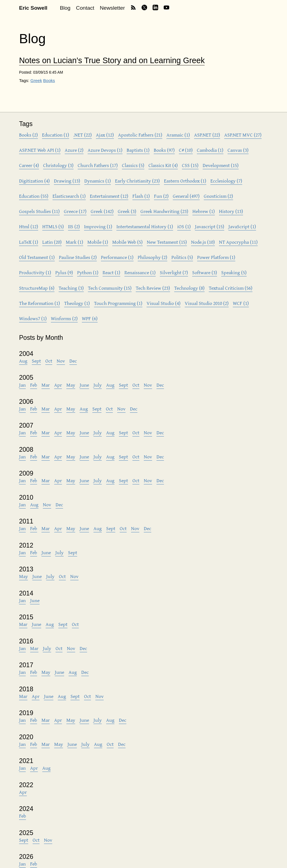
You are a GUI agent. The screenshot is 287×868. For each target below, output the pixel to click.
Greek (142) (102, 211)
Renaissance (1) (140, 272)
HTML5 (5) (53, 226)
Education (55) (34, 196)
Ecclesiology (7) (226, 181)
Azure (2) (74, 150)
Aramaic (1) (178, 135)
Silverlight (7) (174, 272)
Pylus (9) (64, 272)
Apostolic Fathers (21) (140, 135)
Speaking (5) (234, 272)
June (84, 385)
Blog (65, 8)
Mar (46, 385)
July (98, 385)
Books (49, 80)
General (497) (186, 196)
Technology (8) (189, 288)
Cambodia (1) (210, 150)
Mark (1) (75, 242)
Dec (73, 361)
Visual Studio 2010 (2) (207, 303)
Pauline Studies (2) (78, 257)
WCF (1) (241, 303)
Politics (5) (182, 257)
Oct (49, 361)
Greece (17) (75, 211)
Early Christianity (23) (137, 181)
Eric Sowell (33, 8)
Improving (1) (98, 226)
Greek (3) (127, 211)
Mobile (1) (98, 242)
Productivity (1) (35, 272)
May (71, 385)
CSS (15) (190, 165)
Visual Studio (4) (164, 303)
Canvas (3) (238, 150)
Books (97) (164, 150)
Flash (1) (141, 196)
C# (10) (186, 150)
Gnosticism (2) (218, 196)
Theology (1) (77, 303)
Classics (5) (133, 165)
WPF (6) (90, 318)
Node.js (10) (203, 242)
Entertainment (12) (109, 196)
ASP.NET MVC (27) (243, 135)
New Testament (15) (167, 242)
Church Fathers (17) (98, 165)
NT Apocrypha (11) (238, 242)
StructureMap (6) (37, 288)
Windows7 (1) (33, 318)
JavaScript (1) (242, 226)
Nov (61, 361)
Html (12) (29, 226)
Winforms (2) (64, 318)
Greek (36, 80)
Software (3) (205, 272)
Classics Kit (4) (163, 165)
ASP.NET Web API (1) (40, 150)
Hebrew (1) (204, 211)
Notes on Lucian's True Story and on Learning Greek (112, 61)
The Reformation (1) (40, 303)
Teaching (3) (71, 288)
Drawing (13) (67, 181)
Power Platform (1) (216, 257)
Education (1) (56, 135)
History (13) (231, 211)
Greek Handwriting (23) (164, 211)
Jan (22, 385)
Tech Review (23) (153, 288)
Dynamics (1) (98, 181)
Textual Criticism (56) (231, 288)
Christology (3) (58, 165)
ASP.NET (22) (207, 135)
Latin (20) (52, 242)
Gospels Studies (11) (39, 211)
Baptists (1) (138, 150)
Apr (58, 385)
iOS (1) (184, 226)
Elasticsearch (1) (69, 196)
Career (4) (29, 165)
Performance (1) (117, 257)
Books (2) (28, 135)
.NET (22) (83, 135)
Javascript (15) (210, 226)
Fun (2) (161, 196)
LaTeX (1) (29, 242)
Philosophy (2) (152, 257)
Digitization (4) (34, 181)
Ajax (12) (105, 135)
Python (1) (88, 272)
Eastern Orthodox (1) (185, 181)
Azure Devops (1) (105, 150)
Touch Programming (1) (118, 303)
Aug (23, 361)
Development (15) (221, 165)
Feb (34, 385)
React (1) (111, 272)
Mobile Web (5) (127, 242)
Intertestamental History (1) (145, 226)
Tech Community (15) (110, 288)
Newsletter (112, 8)
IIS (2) (74, 226)
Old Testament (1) (37, 257)
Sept (36, 361)
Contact (85, 8)
